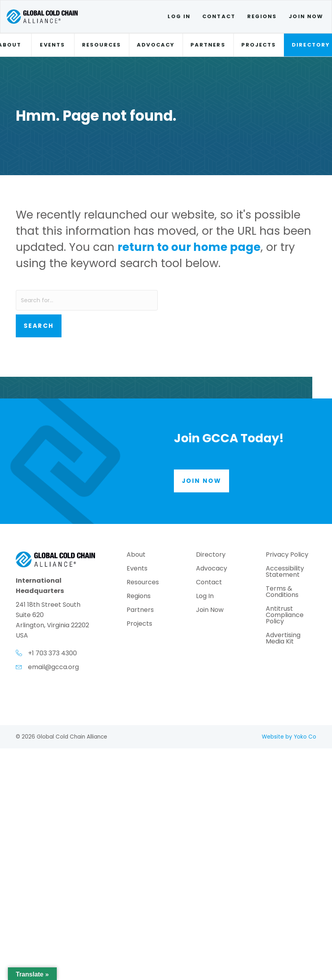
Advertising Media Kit (283, 639)
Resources (102, 45)
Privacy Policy (287, 555)
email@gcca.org (53, 667)
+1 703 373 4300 (52, 653)
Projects (259, 45)
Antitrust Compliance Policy (285, 616)
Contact (219, 16)
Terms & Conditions (282, 592)
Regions (262, 16)
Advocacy (156, 45)
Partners (208, 45)
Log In (179, 16)
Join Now (306, 16)
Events (52, 45)
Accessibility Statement (285, 572)
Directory (211, 555)
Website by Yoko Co (289, 737)
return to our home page (189, 247)
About (136, 555)
